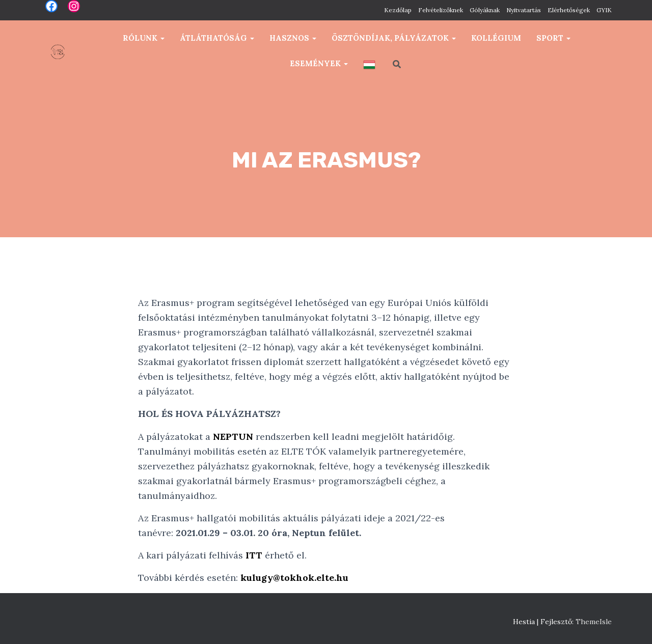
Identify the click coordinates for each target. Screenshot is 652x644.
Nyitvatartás (524, 10)
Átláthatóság (217, 38)
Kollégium (496, 38)
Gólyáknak (485, 10)
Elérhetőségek (569, 10)
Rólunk (144, 38)
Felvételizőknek (441, 10)
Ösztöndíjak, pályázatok (394, 38)
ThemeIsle (594, 622)
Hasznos (293, 38)
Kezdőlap (398, 10)
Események (319, 63)
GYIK (604, 10)
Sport (553, 38)
